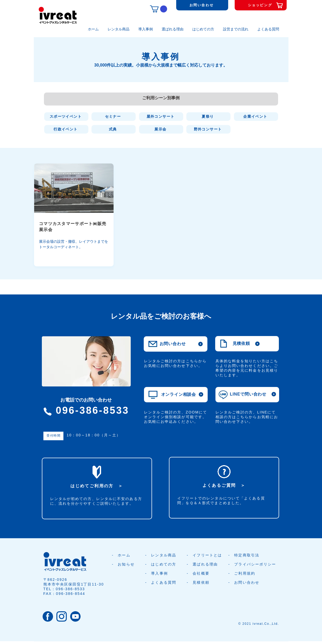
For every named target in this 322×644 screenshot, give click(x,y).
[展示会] (161, 129)
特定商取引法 (247, 555)
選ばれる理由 (205, 564)
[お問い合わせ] (202, 5)
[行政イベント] (66, 129)
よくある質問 (164, 582)
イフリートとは (207, 555)
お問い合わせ (247, 582)
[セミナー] (114, 117)
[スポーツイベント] (66, 117)
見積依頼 (201, 582)
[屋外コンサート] (161, 117)
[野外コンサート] (208, 129)
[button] (159, 9)
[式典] (114, 129)
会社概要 (201, 573)
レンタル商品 (164, 555)
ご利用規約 (245, 573)
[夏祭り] (208, 117)
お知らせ (126, 564)
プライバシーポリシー (255, 564)
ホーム (124, 555)
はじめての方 (164, 564)
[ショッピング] (261, 5)
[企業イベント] (256, 117)
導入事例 (159, 573)
